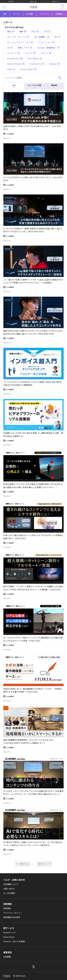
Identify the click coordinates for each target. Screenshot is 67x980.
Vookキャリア (56, 1)
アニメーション (46, 42)
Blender (55, 64)
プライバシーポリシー (13, 913)
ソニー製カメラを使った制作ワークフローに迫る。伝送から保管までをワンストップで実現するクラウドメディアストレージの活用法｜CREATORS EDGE (33, 283)
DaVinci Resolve (16, 64)
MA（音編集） (42, 37)
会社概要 (7, 957)
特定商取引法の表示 (12, 917)
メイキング (14, 53)
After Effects (35, 58)
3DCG (35, 31)
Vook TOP (11, 1)
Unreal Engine (28, 69)
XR (10, 48)
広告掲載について (11, 884)
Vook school (33, 1)
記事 (5, 14)
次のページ (43, 864)
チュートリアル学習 (34, 86)
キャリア (30, 53)
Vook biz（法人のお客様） (15, 941)
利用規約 (7, 908)
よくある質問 (9, 893)
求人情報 (30, 14)
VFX (47, 31)
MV (57, 37)
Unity (11, 69)
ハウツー (46, 53)
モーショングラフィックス (20, 42)
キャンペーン (44, 14)
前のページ (24, 864)
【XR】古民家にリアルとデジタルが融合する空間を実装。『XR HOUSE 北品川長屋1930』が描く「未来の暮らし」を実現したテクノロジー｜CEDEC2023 (33, 487)
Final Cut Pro (37, 64)
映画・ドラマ (25, 48)
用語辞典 (59, 14)
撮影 (11, 31)
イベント (16, 14)
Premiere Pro (15, 58)
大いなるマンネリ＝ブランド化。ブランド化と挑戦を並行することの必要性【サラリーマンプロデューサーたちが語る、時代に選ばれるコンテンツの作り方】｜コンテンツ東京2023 (33, 794)
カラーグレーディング (18, 37)
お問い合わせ (9, 889)
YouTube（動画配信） (48, 48)
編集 (23, 31)
